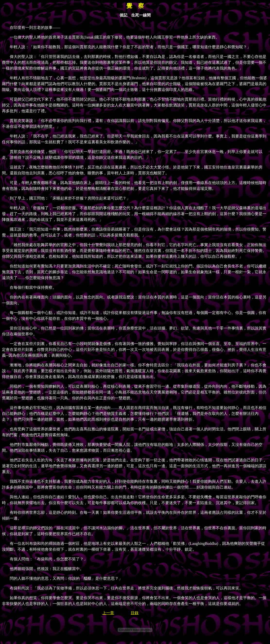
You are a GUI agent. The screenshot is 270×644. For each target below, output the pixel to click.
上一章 (108, 613)
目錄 (135, 613)
